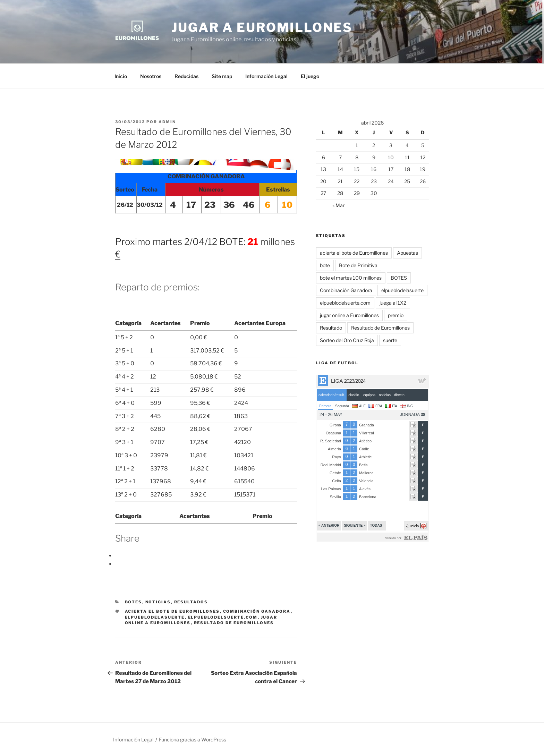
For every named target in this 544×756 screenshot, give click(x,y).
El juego (310, 76)
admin (167, 122)
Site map (222, 76)
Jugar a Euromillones (262, 27)
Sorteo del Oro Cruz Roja (347, 340)
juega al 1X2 (393, 303)
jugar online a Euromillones (349, 315)
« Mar (338, 205)
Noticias (158, 602)
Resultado (331, 328)
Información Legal (266, 76)
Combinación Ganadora (257, 611)
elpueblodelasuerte (155, 617)
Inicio (121, 76)
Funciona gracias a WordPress (193, 740)
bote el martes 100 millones (351, 278)
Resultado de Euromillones (234, 623)
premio (396, 315)
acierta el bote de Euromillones (172, 611)
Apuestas (407, 253)
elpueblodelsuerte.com (223, 617)
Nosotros (151, 76)
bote (325, 265)
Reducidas (186, 76)
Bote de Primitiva (358, 265)
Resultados (191, 602)
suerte (390, 340)
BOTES (134, 602)
